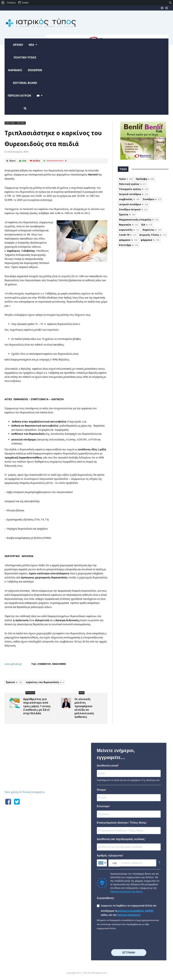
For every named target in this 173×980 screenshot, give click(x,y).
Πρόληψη (145, 179)
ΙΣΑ (147, 225)
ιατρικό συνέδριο (133, 204)
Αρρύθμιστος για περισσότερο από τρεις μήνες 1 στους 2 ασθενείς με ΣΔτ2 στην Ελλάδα (37, 706)
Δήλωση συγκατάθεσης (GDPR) (136, 911)
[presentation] (122, 940)
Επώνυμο (103, 806)
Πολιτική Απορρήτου (129, 915)
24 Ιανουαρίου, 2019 (18, 152)
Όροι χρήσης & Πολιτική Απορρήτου (25, 792)
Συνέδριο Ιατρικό (133, 209)
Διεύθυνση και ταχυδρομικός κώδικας (121, 839)
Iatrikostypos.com (30, 742)
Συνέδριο (152, 199)
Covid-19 (128, 235)
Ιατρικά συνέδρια (133, 194)
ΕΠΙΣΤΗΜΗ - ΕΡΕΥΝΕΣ (15, 123)
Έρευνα (14, 682)
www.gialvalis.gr (14, 664)
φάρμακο (128, 240)
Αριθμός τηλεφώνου (110, 856)
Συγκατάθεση (105, 898)
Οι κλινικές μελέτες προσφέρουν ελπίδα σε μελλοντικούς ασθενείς (84, 708)
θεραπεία (128, 225)
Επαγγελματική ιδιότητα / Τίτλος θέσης (122, 823)
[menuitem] (3, 3)
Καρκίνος (152, 230)
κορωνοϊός (129, 230)
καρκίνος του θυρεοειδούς (45, 682)
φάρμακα (150, 240)
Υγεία (126, 179)
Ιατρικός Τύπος (153, 235)
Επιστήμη (128, 245)
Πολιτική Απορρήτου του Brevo (126, 892)
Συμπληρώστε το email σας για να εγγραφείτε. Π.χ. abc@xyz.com (128, 780)
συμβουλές (129, 199)
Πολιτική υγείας (133, 184)
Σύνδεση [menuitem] (11, 3)
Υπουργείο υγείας (133, 189)
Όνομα (101, 790)
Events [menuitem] (23, 3)
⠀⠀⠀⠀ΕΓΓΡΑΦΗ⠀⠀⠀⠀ (129, 953)
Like (23, 161)
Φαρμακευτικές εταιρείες (139, 220)
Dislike (35, 161)
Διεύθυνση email (107, 766)
